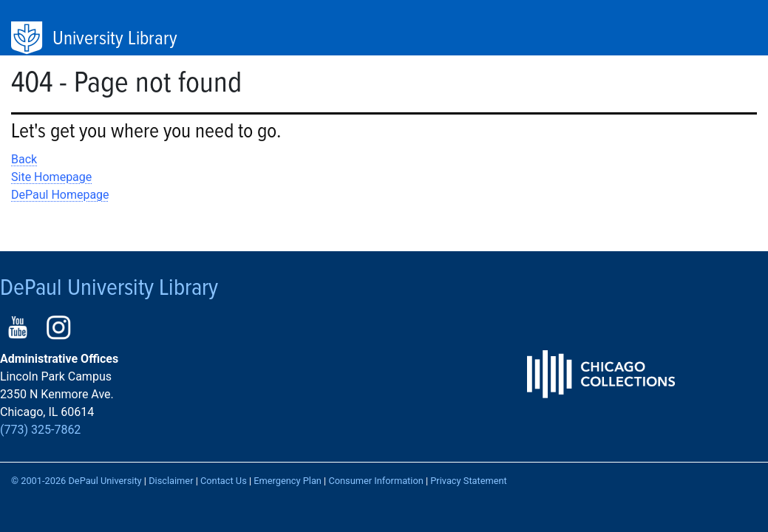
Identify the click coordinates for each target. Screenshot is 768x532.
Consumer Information (375, 481)
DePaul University (28, 38)
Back (24, 159)
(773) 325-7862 (40, 430)
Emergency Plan (288, 481)
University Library (115, 39)
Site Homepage (51, 177)
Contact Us (224, 481)
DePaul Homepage (60, 195)
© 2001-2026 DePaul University (77, 481)
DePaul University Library (109, 289)
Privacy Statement (469, 481)
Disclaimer (171, 481)
